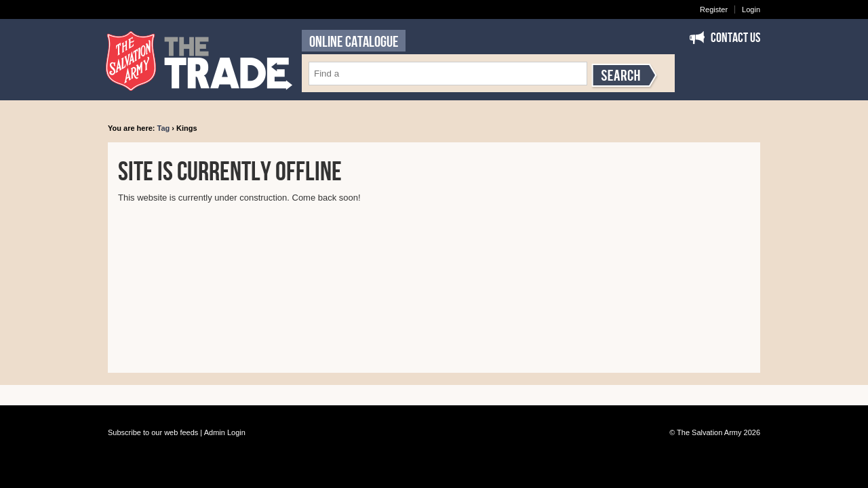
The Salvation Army (709, 432)
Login (751, 9)
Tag (164, 128)
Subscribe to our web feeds (153, 432)
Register (714, 9)
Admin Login (225, 432)
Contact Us (735, 38)
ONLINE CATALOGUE (354, 42)
